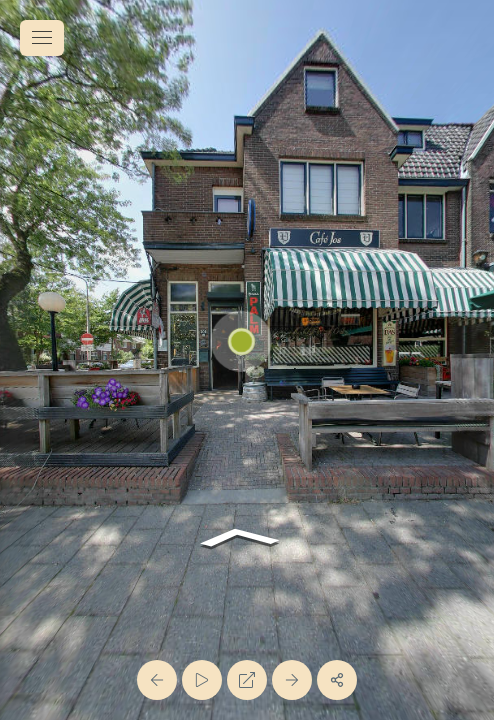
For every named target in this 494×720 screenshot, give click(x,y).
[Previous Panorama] (157, 680)
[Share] (337, 680)
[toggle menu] (42, 38)
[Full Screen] (247, 680)
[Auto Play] (202, 680)
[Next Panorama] (292, 680)
